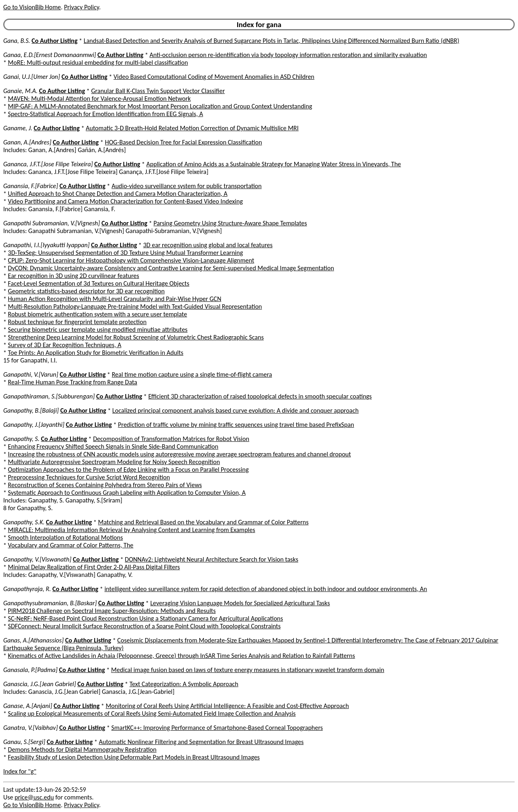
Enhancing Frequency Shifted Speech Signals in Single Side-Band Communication (113, 446)
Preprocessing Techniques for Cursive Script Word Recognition (89, 477)
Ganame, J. (18, 128)
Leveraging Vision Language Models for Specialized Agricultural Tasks (240, 603)
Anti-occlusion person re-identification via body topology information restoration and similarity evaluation (288, 55)
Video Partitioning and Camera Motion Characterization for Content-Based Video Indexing (125, 201)
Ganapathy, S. (21, 439)
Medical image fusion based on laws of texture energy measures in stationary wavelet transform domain (248, 670)
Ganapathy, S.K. (24, 522)
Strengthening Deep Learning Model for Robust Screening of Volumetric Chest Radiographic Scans (136, 337)
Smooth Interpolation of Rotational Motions (66, 537)
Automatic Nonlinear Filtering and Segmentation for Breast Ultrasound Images (201, 742)
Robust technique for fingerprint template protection (77, 322)
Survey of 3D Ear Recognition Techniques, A (65, 345)
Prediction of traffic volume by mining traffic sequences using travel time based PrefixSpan (236, 425)
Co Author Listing (54, 41)
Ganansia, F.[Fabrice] (31, 186)
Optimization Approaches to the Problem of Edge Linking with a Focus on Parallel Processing (128, 470)
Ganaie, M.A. (20, 91)
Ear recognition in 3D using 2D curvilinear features (74, 276)
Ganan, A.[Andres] (27, 142)
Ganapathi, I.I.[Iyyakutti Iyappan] (46, 245)
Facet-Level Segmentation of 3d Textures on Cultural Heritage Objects (99, 283)
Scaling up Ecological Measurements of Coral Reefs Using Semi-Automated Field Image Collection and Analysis (152, 713)
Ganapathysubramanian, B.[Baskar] (50, 603)
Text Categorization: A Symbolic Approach (184, 684)
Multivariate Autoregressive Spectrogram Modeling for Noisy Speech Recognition (114, 462)
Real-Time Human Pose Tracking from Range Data (73, 382)
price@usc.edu (34, 797)
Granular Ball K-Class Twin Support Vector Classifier (158, 91)
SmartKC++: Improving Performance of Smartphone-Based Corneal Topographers (217, 728)
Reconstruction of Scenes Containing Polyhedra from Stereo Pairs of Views (105, 485)
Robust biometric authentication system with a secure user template (98, 314)
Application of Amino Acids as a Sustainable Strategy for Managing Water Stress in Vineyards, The (274, 164)
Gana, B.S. (17, 41)
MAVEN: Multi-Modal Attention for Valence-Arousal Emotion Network (100, 99)
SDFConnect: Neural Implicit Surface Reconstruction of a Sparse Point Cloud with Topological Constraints (144, 626)
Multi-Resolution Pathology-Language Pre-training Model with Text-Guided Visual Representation (135, 306)
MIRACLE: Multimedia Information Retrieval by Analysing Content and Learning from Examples (132, 530)
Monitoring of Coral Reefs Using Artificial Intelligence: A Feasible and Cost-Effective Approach (227, 706)
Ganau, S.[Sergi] (24, 742)
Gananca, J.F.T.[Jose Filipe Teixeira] (48, 164)
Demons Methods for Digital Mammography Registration (82, 749)
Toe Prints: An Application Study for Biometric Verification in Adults (96, 353)
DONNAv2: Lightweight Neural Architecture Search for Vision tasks (212, 559)
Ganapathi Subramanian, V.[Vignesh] (52, 223)
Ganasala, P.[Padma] (30, 670)
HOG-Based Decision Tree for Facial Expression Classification (183, 142)
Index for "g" (20, 771)
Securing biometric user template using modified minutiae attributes (98, 330)
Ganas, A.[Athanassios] (33, 640)
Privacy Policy (81, 7)
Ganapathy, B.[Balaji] (31, 410)
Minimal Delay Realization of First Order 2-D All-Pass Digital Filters (94, 567)
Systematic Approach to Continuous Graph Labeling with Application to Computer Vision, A (127, 493)
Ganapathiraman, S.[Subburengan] (49, 396)
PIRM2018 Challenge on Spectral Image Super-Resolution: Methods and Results (112, 611)
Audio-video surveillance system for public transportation (187, 186)
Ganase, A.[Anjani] (28, 706)
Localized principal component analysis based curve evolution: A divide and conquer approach (236, 410)
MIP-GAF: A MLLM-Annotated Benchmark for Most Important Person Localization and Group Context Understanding (160, 106)
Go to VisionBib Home (32, 7)
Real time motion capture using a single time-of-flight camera (192, 374)
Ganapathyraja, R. (27, 589)
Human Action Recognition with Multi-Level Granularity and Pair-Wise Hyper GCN (115, 299)
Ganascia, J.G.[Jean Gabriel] (40, 684)
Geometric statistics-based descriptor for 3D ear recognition (86, 291)
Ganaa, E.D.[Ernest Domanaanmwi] (50, 55)
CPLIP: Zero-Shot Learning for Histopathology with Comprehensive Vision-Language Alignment (131, 260)
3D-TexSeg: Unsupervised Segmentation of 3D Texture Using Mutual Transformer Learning (126, 253)
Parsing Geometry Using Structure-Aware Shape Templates (230, 223)
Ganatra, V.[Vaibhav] (31, 728)
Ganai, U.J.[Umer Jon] (32, 77)
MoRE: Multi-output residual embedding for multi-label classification (98, 63)
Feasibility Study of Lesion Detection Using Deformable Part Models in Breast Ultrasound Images (134, 757)
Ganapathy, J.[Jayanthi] (34, 425)
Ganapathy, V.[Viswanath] (37, 559)
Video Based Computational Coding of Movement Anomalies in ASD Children (214, 77)
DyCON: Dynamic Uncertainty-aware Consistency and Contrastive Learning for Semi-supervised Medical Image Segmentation (171, 268)
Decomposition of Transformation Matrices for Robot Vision (171, 439)
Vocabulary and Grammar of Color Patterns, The (71, 545)
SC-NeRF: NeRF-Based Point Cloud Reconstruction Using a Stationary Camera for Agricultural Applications (146, 618)
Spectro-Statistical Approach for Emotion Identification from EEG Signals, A (106, 114)
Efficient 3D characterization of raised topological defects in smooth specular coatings (260, 396)
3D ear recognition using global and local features (208, 245)
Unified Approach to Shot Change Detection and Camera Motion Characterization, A (118, 194)
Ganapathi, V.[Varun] (31, 374)
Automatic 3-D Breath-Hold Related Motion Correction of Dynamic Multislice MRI (192, 128)
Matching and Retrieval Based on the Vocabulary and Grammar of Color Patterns (203, 522)
